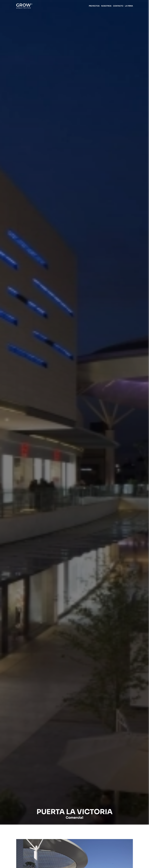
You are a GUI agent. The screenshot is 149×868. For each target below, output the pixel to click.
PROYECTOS (94, 6)
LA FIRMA (129, 6)
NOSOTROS (106, 6)
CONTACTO (118, 6)
